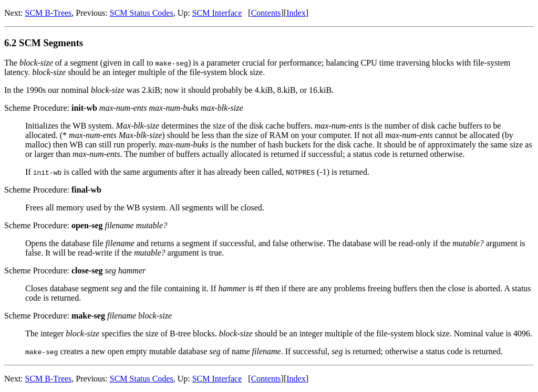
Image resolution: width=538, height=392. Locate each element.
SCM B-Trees (49, 13)
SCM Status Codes (142, 13)
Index (296, 13)
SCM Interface (217, 13)
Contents (266, 13)
